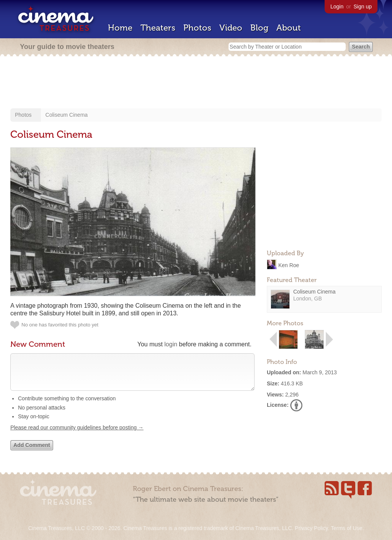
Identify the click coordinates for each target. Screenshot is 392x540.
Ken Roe (289, 265)
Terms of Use (346, 528)
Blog (259, 28)
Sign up (363, 7)
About (289, 28)
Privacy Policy (311, 528)
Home (120, 28)
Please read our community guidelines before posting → (77, 435)
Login (337, 7)
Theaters (158, 28)
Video (231, 28)
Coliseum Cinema (67, 115)
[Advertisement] (196, 83)
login (171, 344)
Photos (197, 28)
